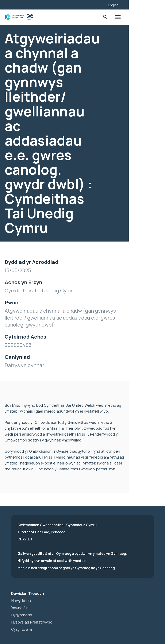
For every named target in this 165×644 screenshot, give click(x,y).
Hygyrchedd (22, 590)
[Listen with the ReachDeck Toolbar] (128, 4)
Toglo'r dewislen (148, 17)
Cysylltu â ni (22, 604)
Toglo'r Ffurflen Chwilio (135, 17)
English (143, 5)
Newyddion (21, 576)
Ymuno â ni (21, 583)
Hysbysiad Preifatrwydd (33, 597)
